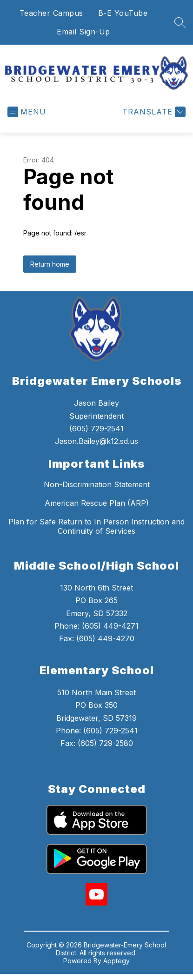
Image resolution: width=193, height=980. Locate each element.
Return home (50, 264)
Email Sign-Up (83, 32)
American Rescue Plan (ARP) (97, 503)
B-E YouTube (123, 13)
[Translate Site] (153, 112)
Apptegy (116, 961)
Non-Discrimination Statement (97, 484)
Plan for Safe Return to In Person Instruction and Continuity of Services (96, 526)
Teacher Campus (51, 13)
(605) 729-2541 (96, 429)
